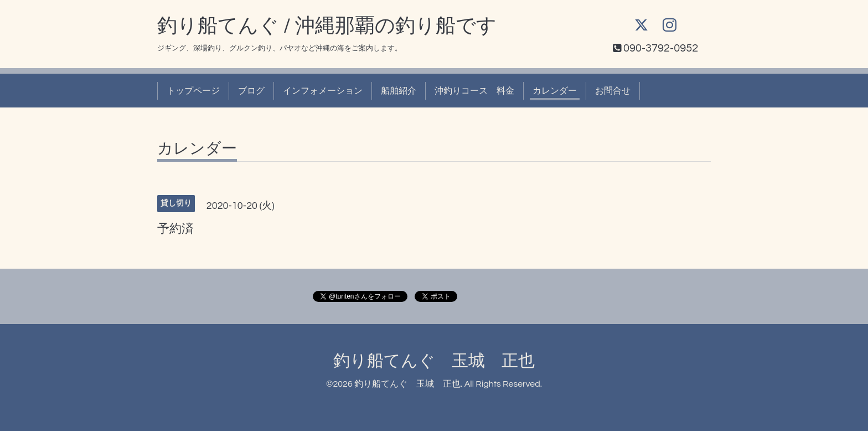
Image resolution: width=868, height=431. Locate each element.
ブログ (251, 91)
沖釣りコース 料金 (474, 91)
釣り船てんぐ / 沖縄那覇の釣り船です (327, 26)
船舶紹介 (399, 91)
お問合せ (613, 91)
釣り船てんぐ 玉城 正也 (434, 361)
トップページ (193, 91)
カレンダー (555, 91)
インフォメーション (323, 91)
